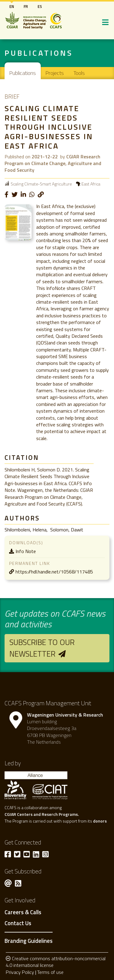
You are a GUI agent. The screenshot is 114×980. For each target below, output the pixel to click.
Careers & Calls (23, 912)
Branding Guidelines (29, 941)
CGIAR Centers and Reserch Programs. (42, 814)
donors (100, 821)
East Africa (91, 184)
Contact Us (18, 923)
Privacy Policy (20, 972)
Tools (79, 73)
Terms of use (50, 972)
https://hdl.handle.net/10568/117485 (54, 572)
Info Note (26, 551)
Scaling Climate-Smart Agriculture (41, 184)
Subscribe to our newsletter (42, 648)
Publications (23, 73)
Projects (55, 73)
